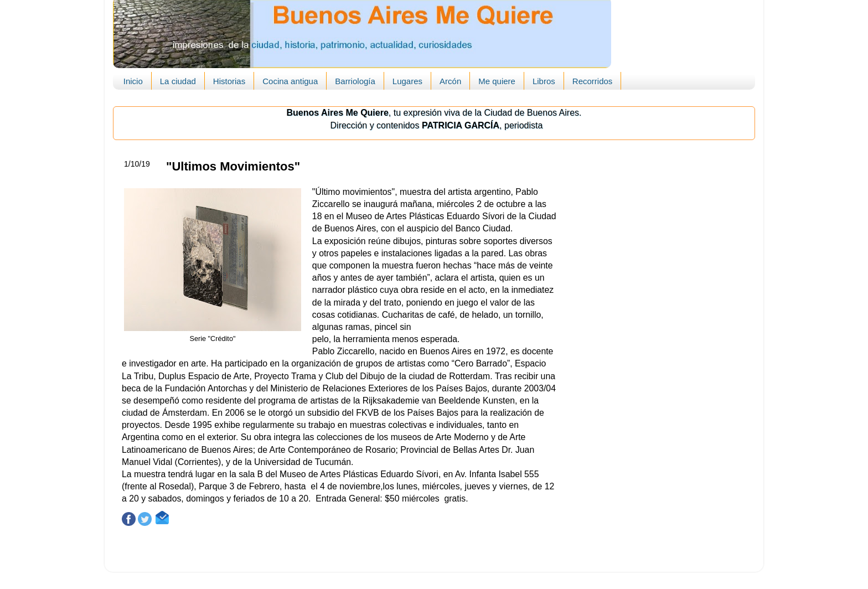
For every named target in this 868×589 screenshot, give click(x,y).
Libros (544, 81)
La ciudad (178, 81)
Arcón (450, 81)
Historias (229, 81)
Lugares (407, 81)
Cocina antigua (290, 81)
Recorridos (593, 81)
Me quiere (497, 81)
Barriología (355, 81)
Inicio (133, 81)
